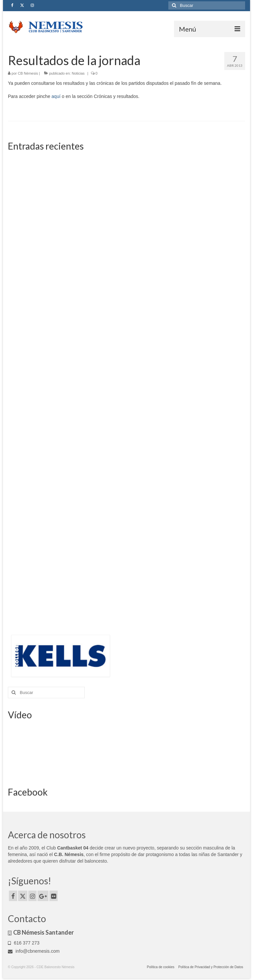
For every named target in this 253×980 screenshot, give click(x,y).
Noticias (78, 73)
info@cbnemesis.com (34, 951)
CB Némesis (28, 73)
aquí (56, 96)
